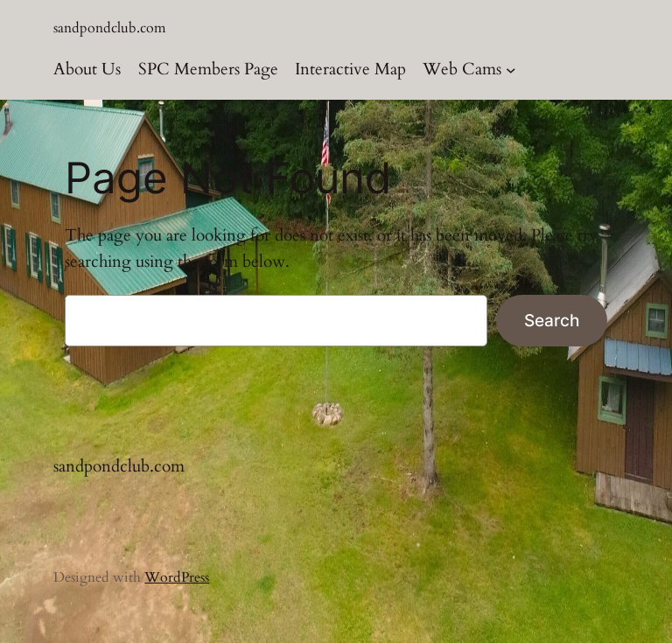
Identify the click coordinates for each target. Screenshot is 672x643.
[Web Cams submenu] (511, 70)
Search (552, 320)
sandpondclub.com (110, 28)
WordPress (177, 577)
